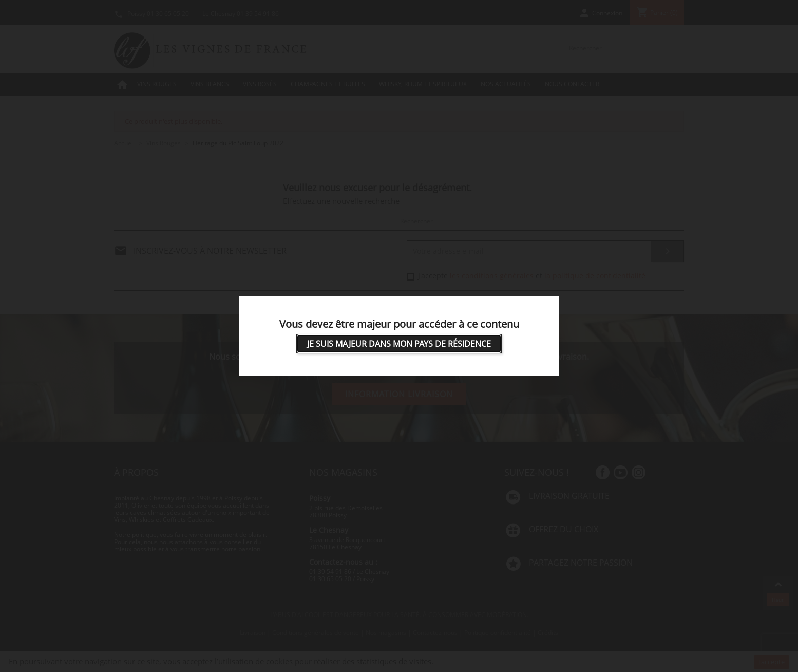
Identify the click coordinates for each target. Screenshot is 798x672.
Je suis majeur (399, 344)
